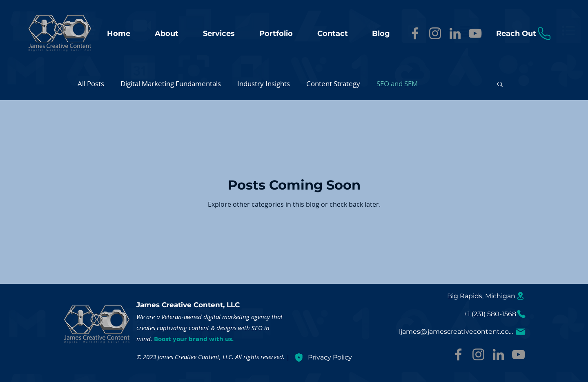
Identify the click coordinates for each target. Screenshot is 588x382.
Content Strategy (333, 84)
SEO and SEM (397, 84)
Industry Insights (264, 84)
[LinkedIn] (455, 33)
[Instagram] (435, 33)
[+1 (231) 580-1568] (495, 314)
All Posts (91, 84)
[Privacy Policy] (368, 357)
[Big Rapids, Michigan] (486, 296)
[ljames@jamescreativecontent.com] (463, 332)
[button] (500, 85)
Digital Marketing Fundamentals (171, 84)
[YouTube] (475, 33)
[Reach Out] (524, 34)
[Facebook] (415, 33)
